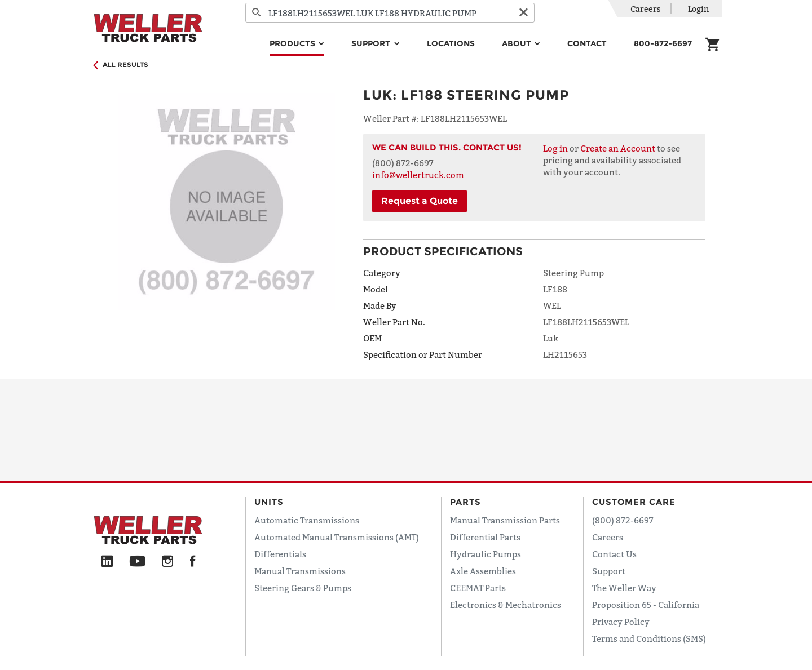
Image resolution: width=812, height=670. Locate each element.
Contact (587, 43)
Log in (555, 148)
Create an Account (618, 148)
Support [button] (372, 43)
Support (609, 571)
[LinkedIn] (107, 562)
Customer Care (634, 502)
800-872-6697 (663, 43)
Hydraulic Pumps (486, 554)
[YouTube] (137, 562)
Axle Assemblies (483, 571)
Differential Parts (485, 537)
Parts (465, 502)
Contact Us (614, 554)
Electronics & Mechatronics (506, 605)
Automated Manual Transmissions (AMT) (337, 537)
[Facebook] (193, 562)
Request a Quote (420, 201)
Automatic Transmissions (307, 520)
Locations (451, 43)
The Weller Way (624, 588)
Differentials (280, 554)
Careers (646, 9)
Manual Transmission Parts (505, 520)
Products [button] (294, 43)
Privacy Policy (621, 622)
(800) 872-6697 (623, 520)
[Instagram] (168, 562)
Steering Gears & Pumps (303, 588)
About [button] (518, 43)
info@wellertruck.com (418, 175)
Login (698, 9)
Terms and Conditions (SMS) (649, 638)
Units (269, 502)
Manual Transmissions (300, 571)
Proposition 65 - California (646, 605)
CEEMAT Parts (478, 588)
